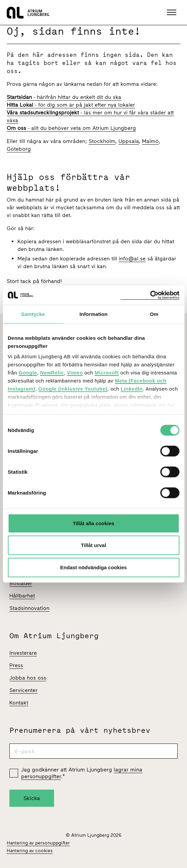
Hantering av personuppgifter (38, 843)
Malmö (150, 141)
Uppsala (129, 141)
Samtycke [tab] (33, 314)
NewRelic (52, 373)
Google (28, 373)
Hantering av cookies (30, 851)
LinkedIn (132, 389)
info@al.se (132, 259)
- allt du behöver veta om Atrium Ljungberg (71, 128)
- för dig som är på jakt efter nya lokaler (71, 105)
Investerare (23, 653)
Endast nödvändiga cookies (93, 567)
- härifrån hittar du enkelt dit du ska (64, 97)
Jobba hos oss (28, 678)
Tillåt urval (93, 545)
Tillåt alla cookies (94, 523)
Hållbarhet (22, 596)
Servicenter (24, 690)
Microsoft (107, 373)
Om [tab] (154, 314)
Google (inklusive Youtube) (73, 389)
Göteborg (19, 149)
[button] (172, 12)
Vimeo (75, 373)
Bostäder (21, 583)
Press (16, 665)
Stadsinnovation (29, 608)
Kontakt (19, 703)
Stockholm (102, 141)
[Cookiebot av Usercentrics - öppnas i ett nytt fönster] (150, 295)
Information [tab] (94, 314)
